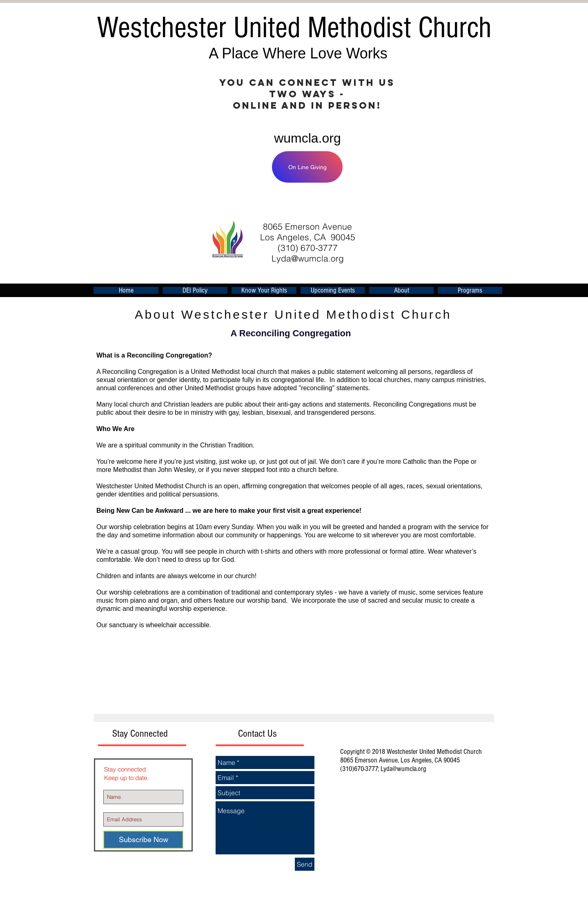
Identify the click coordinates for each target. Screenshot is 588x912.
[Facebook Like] (394, 203)
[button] (333, 290)
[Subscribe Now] (143, 840)
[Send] (305, 864)
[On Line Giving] (307, 167)
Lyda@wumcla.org (308, 258)
